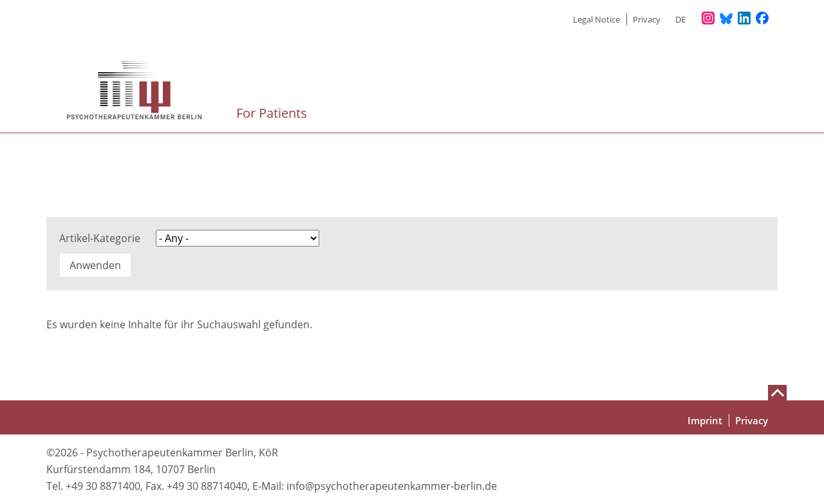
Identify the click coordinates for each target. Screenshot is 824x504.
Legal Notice (596, 19)
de (680, 19)
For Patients (273, 113)
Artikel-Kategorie (100, 238)
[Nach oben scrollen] (777, 393)
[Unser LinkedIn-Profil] (744, 19)
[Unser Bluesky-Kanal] (726, 19)
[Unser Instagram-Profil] (708, 19)
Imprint (705, 420)
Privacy (647, 19)
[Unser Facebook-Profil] (762, 19)
